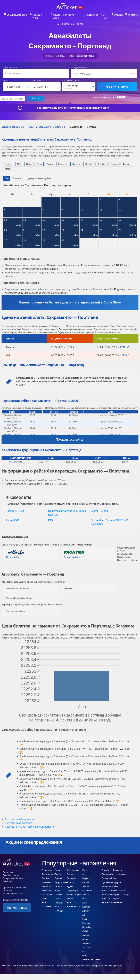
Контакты (128, 15)
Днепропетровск (75, 891)
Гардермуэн (73, 887)
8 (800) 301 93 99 (72, 20)
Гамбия (46, 875)
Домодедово (73, 866)
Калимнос (59, 891)
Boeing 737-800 (15, 507)
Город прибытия (79, 64)
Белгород (71, 875)
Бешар (58, 887)
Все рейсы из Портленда (19, 819)
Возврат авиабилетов (13, 875)
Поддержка (90, 15)
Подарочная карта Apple (67, 15)
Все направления (112, 899)
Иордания (47, 879)
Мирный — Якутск (110, 895)
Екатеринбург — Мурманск (115, 871)
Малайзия (47, 883)
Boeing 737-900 (100, 507)
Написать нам (17, 904)
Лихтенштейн (48, 871)
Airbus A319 (13, 516)
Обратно (36, 77)
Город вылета (10, 64)
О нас (103, 15)
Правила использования (14, 884)
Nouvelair (87, 923)
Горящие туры (43, 15)
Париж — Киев (109, 875)
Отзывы (114, 15)
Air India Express (86, 915)
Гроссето (59, 899)
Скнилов (71, 871)
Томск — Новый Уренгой (113, 887)
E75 (50, 516)
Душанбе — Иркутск (112, 879)
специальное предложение (93, 104)
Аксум (57, 866)
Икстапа (58, 883)
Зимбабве (47, 887)
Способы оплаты (11, 872)
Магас (70, 895)
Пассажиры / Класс (71, 77)
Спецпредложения (21, 15)
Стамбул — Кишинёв (112, 866)
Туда (5, 77)
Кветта (58, 895)
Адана (70, 883)
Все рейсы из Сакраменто (19, 816)
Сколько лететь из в (29, 823)
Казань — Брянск (110, 883)
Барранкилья (61, 879)
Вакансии (7, 878)
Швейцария (47, 891)
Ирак (44, 895)
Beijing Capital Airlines (86, 879)
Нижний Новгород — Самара (116, 891)
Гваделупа (47, 866)
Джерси (71, 879)
